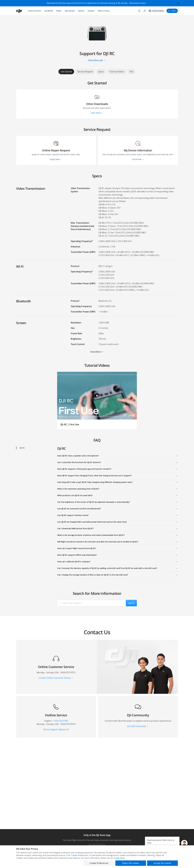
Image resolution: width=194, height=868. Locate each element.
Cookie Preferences (80, 855)
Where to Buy (104, 11)
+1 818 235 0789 (60, 721)
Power (59, 11)
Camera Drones (34, 11)
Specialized (70, 11)
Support (91, 11)
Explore (81, 11)
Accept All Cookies (162, 863)
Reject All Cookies (131, 863)
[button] (184, 843)
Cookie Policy (119, 858)
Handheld (49, 11)
